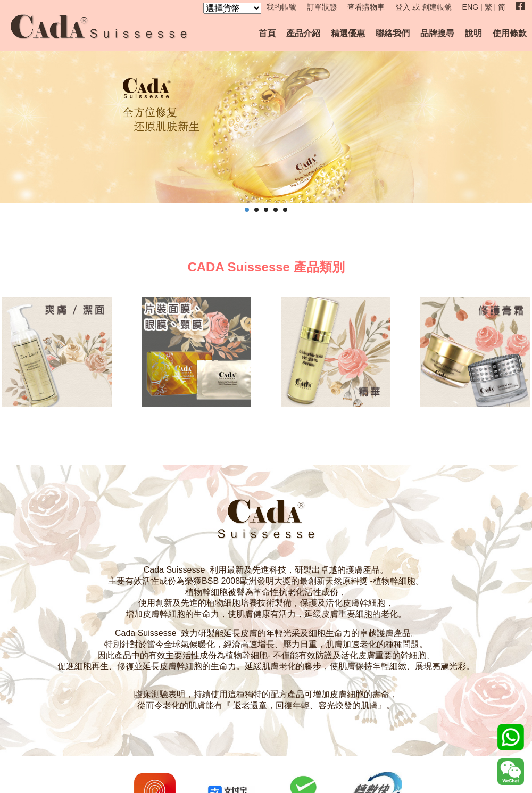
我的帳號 (281, 7)
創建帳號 (437, 7)
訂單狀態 (322, 7)
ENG (471, 7)
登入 (403, 7)
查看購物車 (366, 7)
